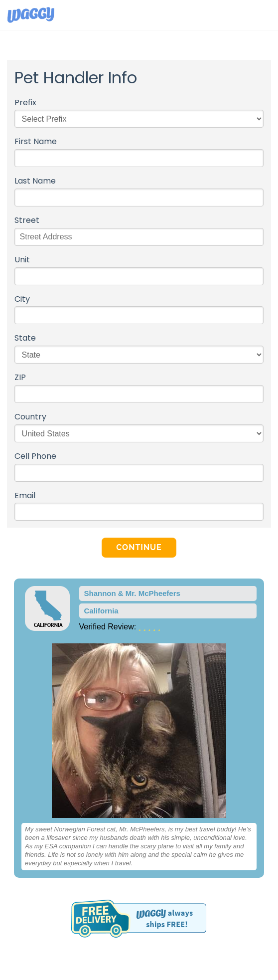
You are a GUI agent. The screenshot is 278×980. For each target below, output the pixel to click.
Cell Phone (35, 457)
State (25, 338)
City (22, 299)
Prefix (25, 103)
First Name (36, 142)
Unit (22, 260)
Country (30, 417)
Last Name (35, 181)
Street (27, 221)
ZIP (20, 378)
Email (25, 496)
